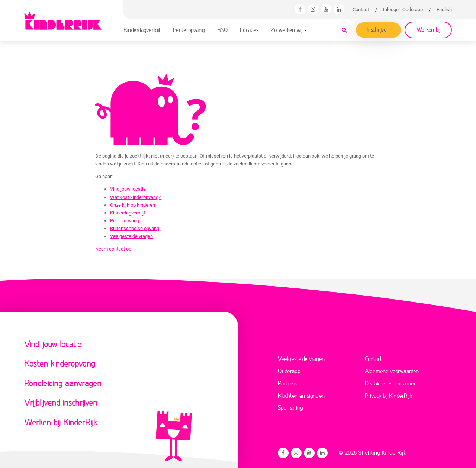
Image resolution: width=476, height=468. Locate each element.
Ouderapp (289, 371)
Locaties (249, 30)
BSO (223, 30)
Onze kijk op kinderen (133, 205)
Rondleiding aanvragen (63, 383)
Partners (288, 383)
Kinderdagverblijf (142, 30)
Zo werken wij (287, 30)
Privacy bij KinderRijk (388, 395)
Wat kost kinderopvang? (135, 197)
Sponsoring (290, 407)
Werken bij (428, 29)
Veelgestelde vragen (131, 236)
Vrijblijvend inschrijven (61, 402)
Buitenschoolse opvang (135, 228)
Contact (361, 9)
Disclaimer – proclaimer (390, 383)
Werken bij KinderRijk (61, 422)
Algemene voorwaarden (392, 371)
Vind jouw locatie (128, 189)
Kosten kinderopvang (60, 363)
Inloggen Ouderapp (403, 9)
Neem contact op (113, 249)
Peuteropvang (189, 30)
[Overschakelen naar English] (444, 9)
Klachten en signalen (301, 395)
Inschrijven (378, 29)
